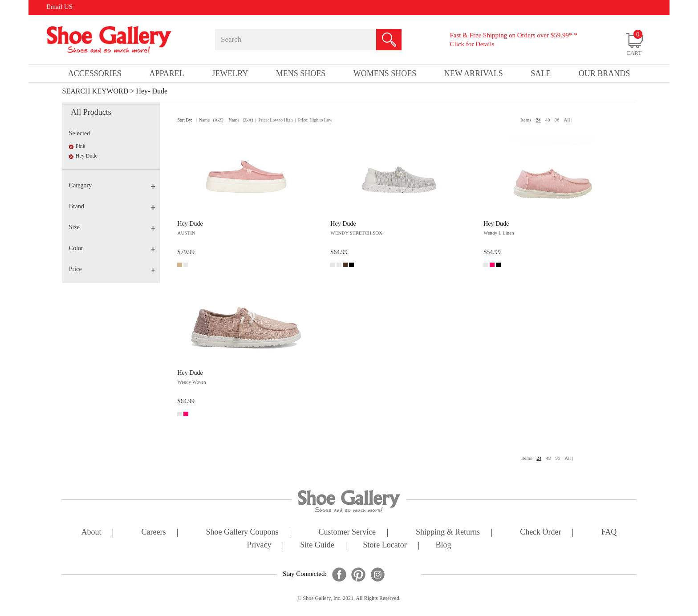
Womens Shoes (385, 73)
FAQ (609, 533)
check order (540, 533)
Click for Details (472, 44)
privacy (259, 545)
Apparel (166, 73)
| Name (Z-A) (239, 120)
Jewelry (230, 73)
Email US (59, 7)
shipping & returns (448, 533)
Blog (443, 545)
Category (112, 185)
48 (548, 120)
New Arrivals (474, 73)
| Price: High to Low (313, 120)
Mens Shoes (301, 73)
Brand (112, 206)
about (91, 533)
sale (541, 73)
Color (112, 248)
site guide (317, 545)
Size (112, 227)
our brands (605, 73)
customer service (347, 533)
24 (538, 120)
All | (568, 120)
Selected (79, 133)
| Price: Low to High (274, 120)
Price (112, 269)
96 (557, 120)
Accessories (95, 73)
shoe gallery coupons (242, 533)
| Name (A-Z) (210, 120)
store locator (385, 545)
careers (154, 533)
